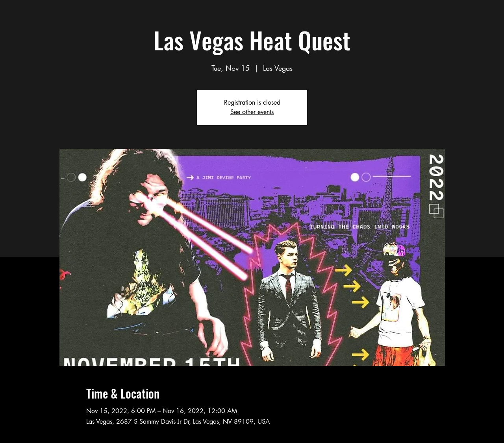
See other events (252, 112)
